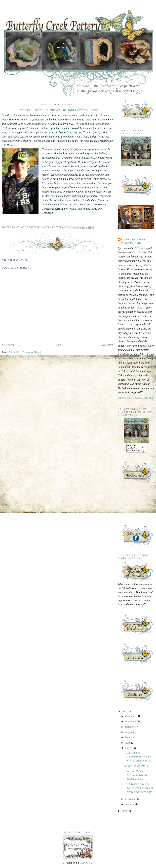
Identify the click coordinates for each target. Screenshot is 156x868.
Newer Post (8, 345)
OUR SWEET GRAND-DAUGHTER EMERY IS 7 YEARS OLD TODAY (139, 790)
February (130, 800)
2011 (125, 812)
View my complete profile (136, 398)
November (131, 723)
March (129, 749)
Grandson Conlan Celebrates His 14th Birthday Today (136, 777)
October (130, 728)
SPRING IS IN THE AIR (137, 767)
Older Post (107, 345)
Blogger (87, 864)
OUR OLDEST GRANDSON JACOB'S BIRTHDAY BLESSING (138, 758)
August (129, 734)
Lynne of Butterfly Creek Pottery (40, 227)
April (128, 744)
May (128, 739)
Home (58, 345)
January (130, 806)
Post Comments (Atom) (29, 352)
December (131, 718)
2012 (125, 713)
